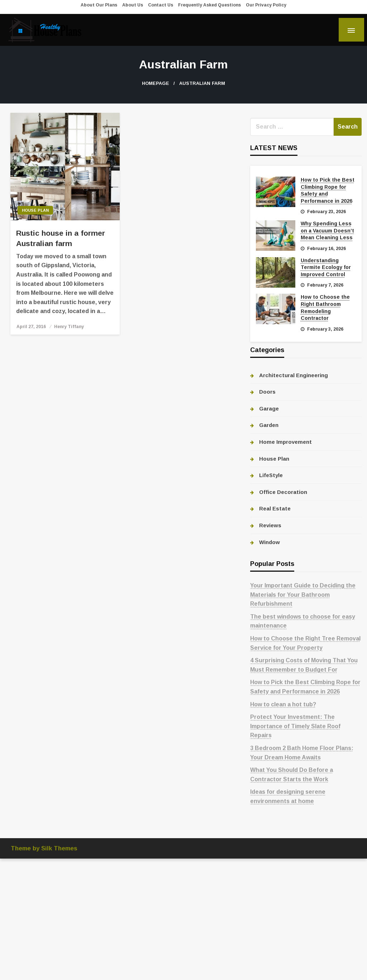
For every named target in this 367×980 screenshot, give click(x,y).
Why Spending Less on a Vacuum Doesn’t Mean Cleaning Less (327, 230)
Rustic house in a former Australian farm (61, 238)
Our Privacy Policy (266, 5)
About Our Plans (99, 5)
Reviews (270, 525)
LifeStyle (271, 475)
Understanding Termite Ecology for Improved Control (326, 267)
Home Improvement (285, 442)
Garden (269, 425)
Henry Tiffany (69, 327)
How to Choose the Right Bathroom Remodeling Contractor (325, 308)
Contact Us (161, 5)
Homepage (156, 83)
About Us (133, 5)
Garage (269, 409)
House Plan (35, 210)
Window (270, 542)
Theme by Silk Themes (44, 848)
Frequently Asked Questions (209, 5)
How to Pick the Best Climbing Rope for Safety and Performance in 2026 (328, 190)
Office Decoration (283, 492)
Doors (267, 392)
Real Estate (275, 508)
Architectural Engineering (294, 375)
